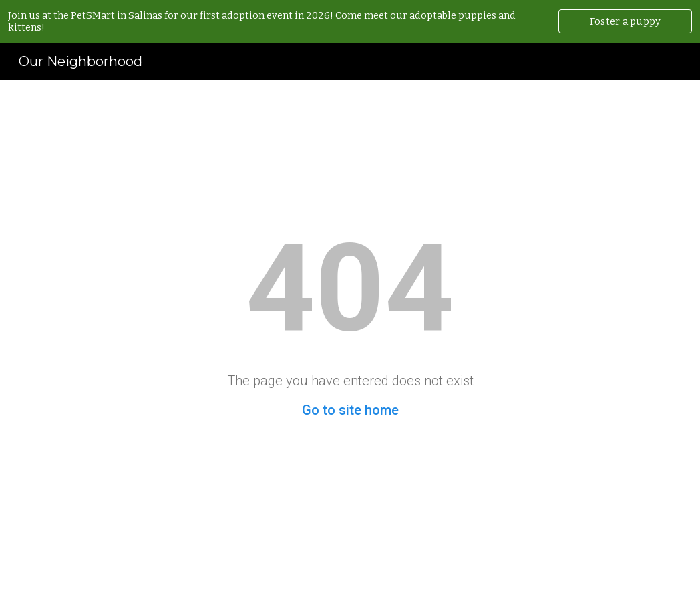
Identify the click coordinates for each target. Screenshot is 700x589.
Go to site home (350, 410)
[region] (350, 21)
